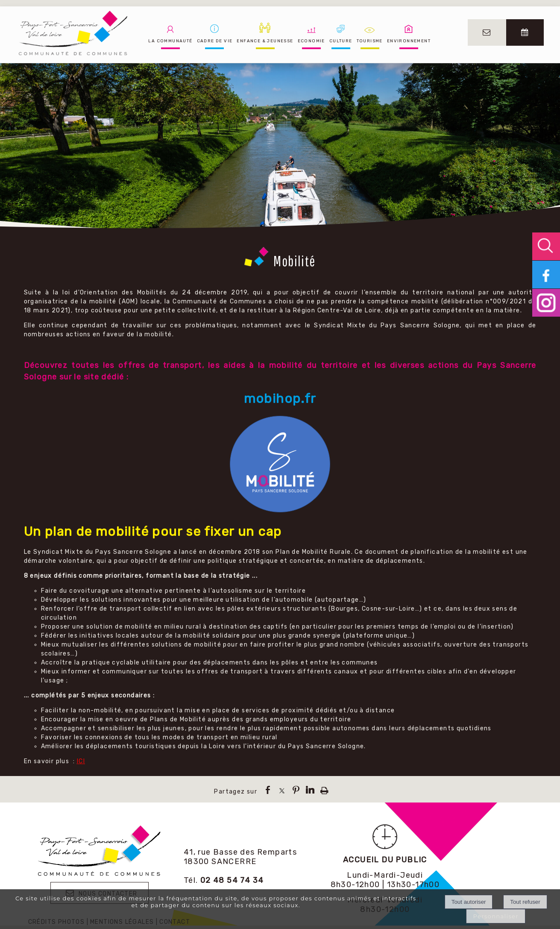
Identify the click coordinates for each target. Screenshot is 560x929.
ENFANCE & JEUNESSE (265, 41)
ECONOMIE (311, 41)
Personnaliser (496, 916)
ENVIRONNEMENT (409, 41)
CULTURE (341, 41)
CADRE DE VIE (215, 41)
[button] (546, 246)
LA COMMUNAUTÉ (170, 41)
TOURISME (370, 41)
